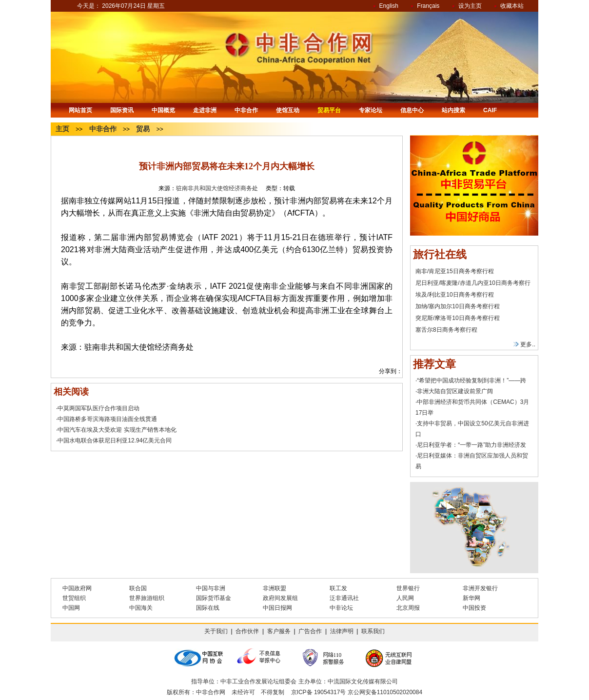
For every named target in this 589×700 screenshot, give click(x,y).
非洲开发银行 (480, 588)
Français (428, 6)
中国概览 (163, 110)
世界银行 (408, 588)
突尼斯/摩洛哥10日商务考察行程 (458, 318)
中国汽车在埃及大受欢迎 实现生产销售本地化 (117, 430)
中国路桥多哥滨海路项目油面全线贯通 (107, 419)
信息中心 (412, 110)
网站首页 (80, 110)
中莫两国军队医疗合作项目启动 (98, 408)
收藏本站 (512, 6)
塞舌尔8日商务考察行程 (446, 330)
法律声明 (342, 631)
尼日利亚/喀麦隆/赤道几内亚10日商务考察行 (473, 283)
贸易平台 (329, 110)
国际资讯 (122, 110)
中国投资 (474, 608)
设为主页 (470, 6)
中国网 (71, 608)
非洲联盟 (275, 588)
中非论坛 (341, 608)
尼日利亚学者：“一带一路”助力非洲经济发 (471, 445)
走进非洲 (205, 110)
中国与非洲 (211, 588)
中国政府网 (77, 588)
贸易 (143, 129)
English (389, 6)
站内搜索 (453, 110)
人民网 (405, 598)
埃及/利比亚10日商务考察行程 (455, 295)
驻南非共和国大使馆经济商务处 (217, 188)
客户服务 (279, 631)
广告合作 (310, 631)
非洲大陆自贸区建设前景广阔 (455, 391)
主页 (62, 129)
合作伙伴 (247, 631)
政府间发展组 (280, 598)
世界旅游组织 (147, 598)
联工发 (338, 588)
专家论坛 (371, 110)
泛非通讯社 (344, 598)
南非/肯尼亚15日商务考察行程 (455, 271)
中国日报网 (277, 608)
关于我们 (216, 631)
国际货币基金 (214, 598)
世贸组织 (74, 598)
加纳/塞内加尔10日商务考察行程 (458, 306)
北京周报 (408, 608)
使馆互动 (288, 110)
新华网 (471, 598)
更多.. (524, 344)
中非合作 (246, 110)
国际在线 (208, 608)
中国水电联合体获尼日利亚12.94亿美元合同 (115, 440)
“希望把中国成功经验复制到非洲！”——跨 (471, 380)
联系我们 (373, 631)
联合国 (138, 588)
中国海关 (141, 608)
